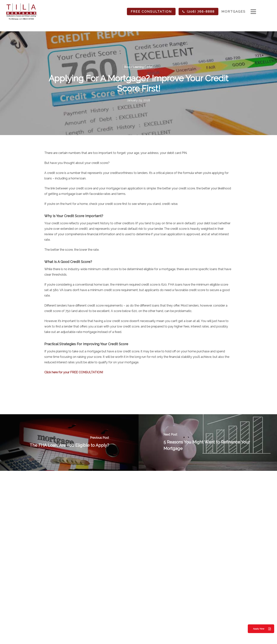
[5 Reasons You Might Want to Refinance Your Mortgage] (208, 443)
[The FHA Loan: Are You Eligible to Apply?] (69, 443)
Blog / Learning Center (138, 67)
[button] (261, 629)
